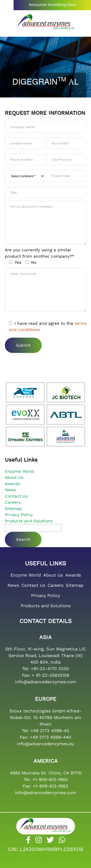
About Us (14, 477)
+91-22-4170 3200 (50, 669)
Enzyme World (19, 471)
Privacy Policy (19, 515)
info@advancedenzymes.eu (45, 744)
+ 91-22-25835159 (50, 675)
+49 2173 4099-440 (50, 737)
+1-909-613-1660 (50, 779)
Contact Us (16, 496)
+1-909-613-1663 (50, 786)
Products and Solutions (29, 521)
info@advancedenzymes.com (46, 682)
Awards (12, 484)
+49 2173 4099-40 (50, 731)
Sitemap (13, 509)
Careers (13, 502)
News (10, 490)
